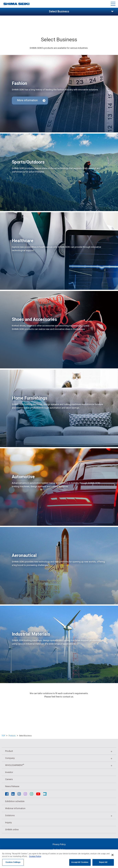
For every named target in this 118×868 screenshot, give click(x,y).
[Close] (113, 859)
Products (12, 736)
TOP (3, 736)
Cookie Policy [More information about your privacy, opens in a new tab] (35, 861)
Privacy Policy (59, 844)
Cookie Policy (59, 850)
